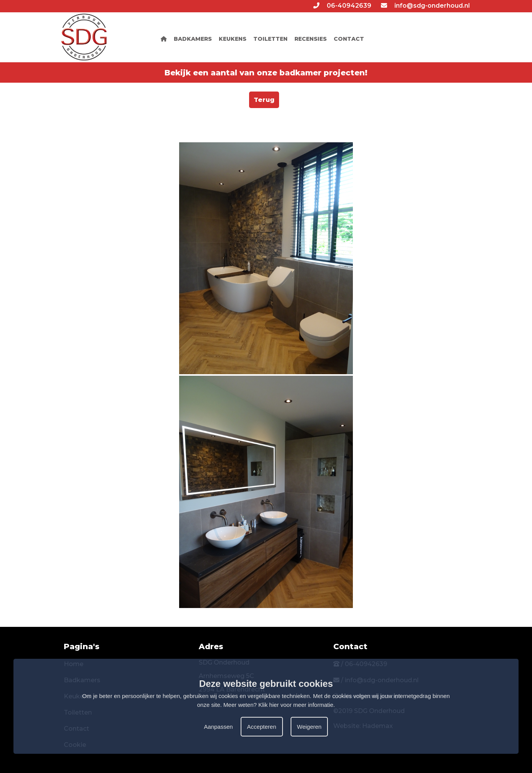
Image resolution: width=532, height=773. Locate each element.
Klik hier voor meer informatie (296, 705)
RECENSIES (311, 39)
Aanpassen (219, 727)
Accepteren (262, 727)
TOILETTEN (270, 39)
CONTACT (349, 39)
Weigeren (309, 727)
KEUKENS (233, 39)
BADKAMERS (193, 39)
